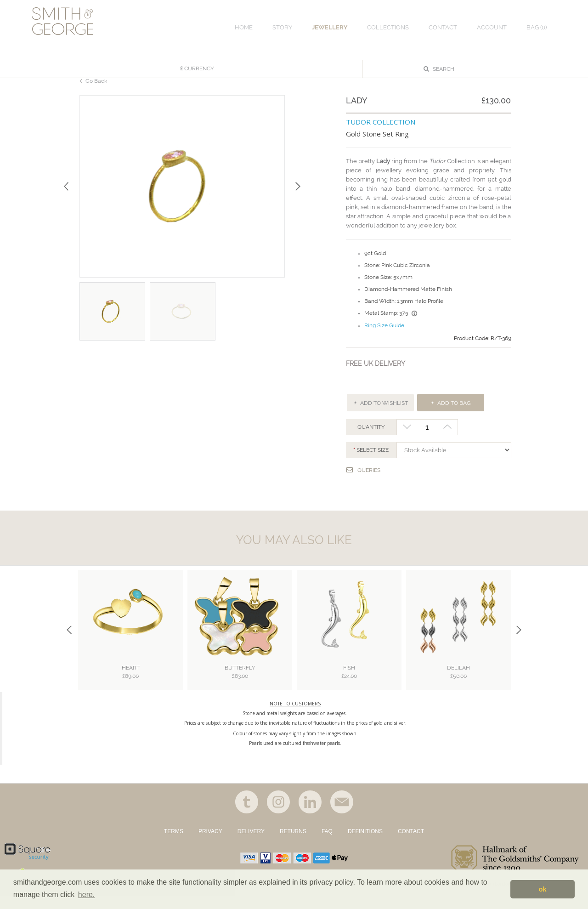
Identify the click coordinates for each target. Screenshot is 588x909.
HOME (244, 27)
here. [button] (86, 895)
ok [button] (543, 889)
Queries (363, 481)
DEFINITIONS (365, 844)
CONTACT (411, 844)
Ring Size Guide (384, 337)
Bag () (537, 27)
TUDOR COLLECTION (381, 133)
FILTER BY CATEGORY (119, 62)
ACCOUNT (492, 27)
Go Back (96, 92)
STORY (282, 27)
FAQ (327, 844)
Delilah (458, 683)
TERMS (174, 844)
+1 (448, 438)
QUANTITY (371, 438)
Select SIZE (373, 461)
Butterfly (240, 683)
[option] (182, 197)
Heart (131, 683)
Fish (349, 683)
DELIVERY (251, 844)
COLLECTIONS (388, 27)
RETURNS (293, 844)
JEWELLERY (330, 27)
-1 (407, 438)
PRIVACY (210, 844)
